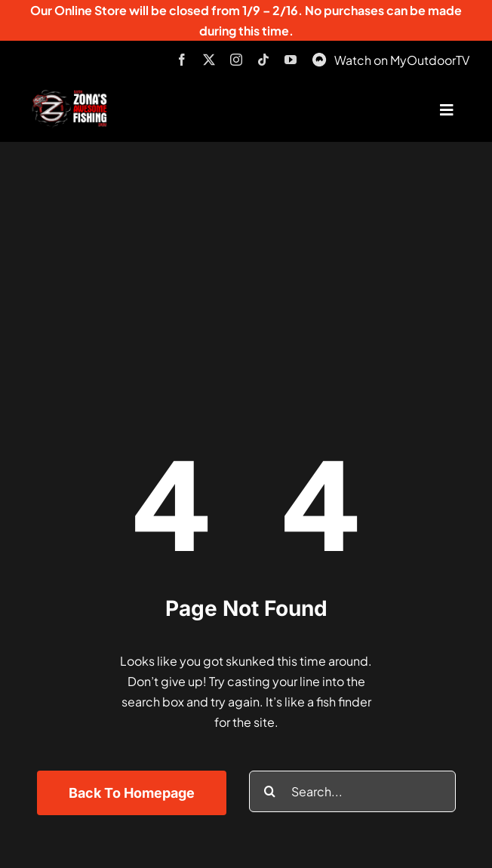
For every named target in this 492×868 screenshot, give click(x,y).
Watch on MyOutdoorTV (402, 60)
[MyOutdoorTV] (319, 58)
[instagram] (236, 60)
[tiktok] (263, 60)
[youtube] (291, 60)
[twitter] (209, 60)
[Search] (270, 791)
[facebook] (182, 60)
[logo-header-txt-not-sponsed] (72, 95)
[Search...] (352, 791)
